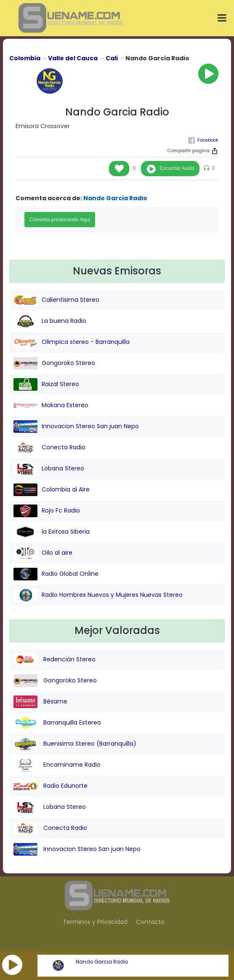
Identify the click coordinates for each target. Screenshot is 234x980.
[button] (12, 965)
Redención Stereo (55, 660)
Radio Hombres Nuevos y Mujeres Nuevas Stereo (98, 595)
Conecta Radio (49, 448)
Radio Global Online (56, 574)
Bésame (40, 702)
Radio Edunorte (51, 786)
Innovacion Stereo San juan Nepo (76, 427)
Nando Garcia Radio (102, 962)
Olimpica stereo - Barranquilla (72, 342)
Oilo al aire (43, 553)
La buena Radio (50, 321)
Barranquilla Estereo (57, 723)
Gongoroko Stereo (54, 363)
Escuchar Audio (177, 168)
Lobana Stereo (49, 469)
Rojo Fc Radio (47, 511)
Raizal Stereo (46, 384)
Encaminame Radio (57, 765)
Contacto (150, 922)
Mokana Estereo (51, 405)
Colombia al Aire (52, 490)
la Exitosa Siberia (52, 532)
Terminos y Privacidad (95, 922)
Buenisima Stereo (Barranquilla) (75, 744)
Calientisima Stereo (56, 300)
